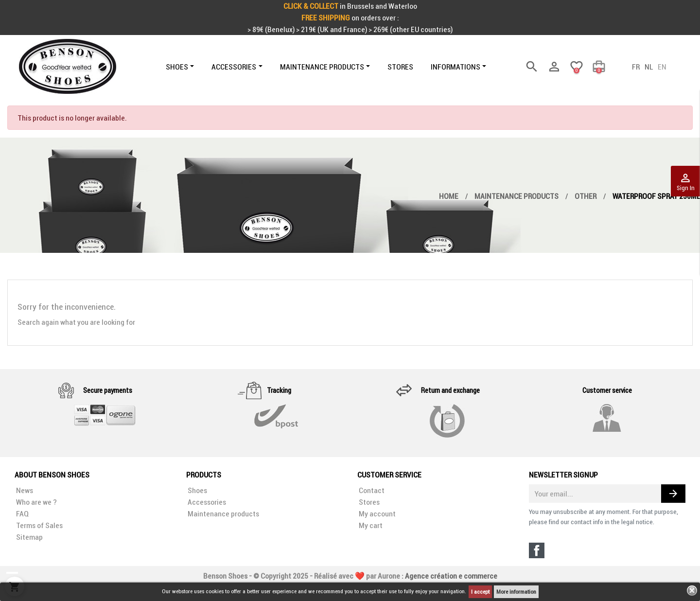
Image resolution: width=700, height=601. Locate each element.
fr (636, 67)
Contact (371, 490)
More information (516, 592)
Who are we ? (36, 502)
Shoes (197, 490)
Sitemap (29, 537)
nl (649, 67)
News (24, 490)
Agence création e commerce (451, 568)
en (662, 67)
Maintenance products (223, 513)
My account (376, 513)
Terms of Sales (39, 525)
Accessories (206, 502)
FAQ (22, 513)
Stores (368, 502)
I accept (480, 592)
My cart (370, 525)
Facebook (537, 550)
